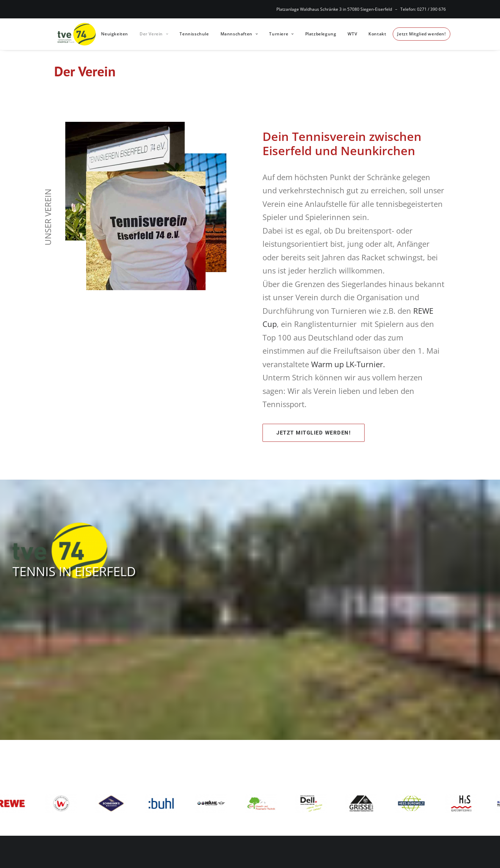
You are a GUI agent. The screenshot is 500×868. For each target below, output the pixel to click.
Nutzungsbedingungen (303, 794)
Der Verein (151, 33)
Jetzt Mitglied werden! (419, 33)
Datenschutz (287, 768)
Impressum (286, 756)
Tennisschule (191, 33)
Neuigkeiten (112, 33)
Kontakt (374, 33)
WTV (349, 33)
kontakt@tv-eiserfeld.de (199, 795)
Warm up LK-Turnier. (348, 362)
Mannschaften (236, 33)
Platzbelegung (318, 33)
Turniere (278, 33)
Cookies (281, 781)
